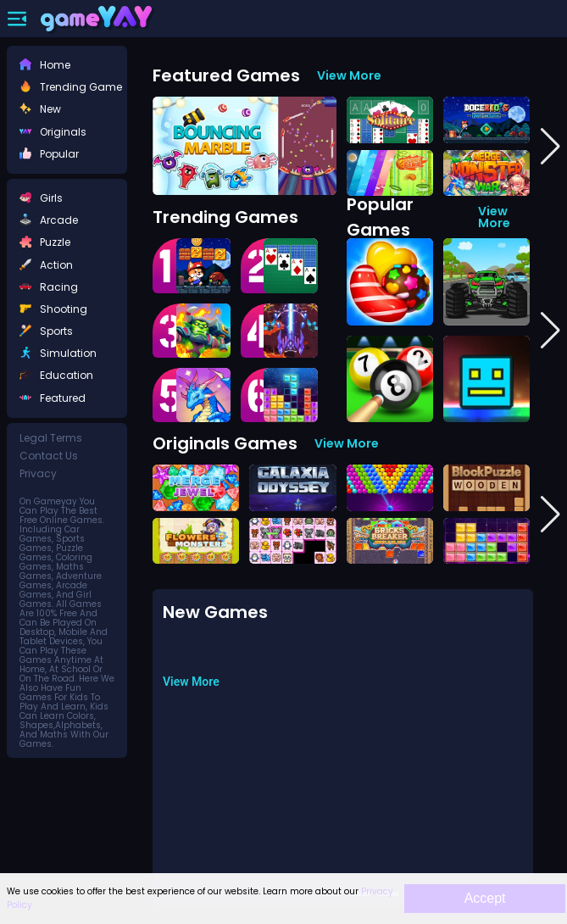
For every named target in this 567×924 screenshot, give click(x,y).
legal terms (51, 438)
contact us (49, 456)
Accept (485, 898)
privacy (38, 474)
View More (349, 75)
